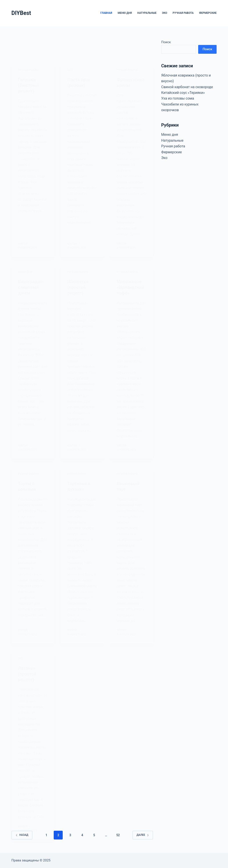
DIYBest (21, 13)
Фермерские (208, 13)
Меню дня (125, 13)
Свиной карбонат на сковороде (187, 87)
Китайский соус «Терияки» (183, 93)
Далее (143, 835)
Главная (106, 13)
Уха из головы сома (178, 98)
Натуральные (147, 13)
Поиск (166, 42)
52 (118, 835)
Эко (165, 13)
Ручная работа (183, 13)
